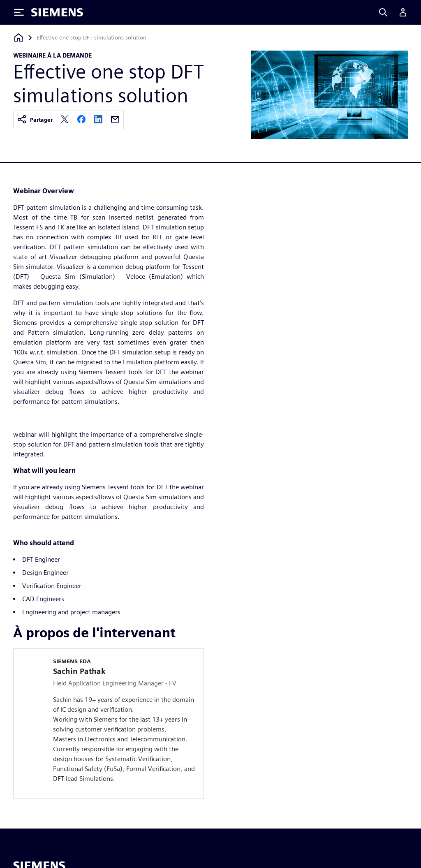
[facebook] (81, 120)
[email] (115, 120)
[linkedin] (98, 120)
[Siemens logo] (57, 12)
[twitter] (65, 120)
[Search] (383, 12)
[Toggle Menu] (19, 12)
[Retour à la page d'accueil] (19, 38)
